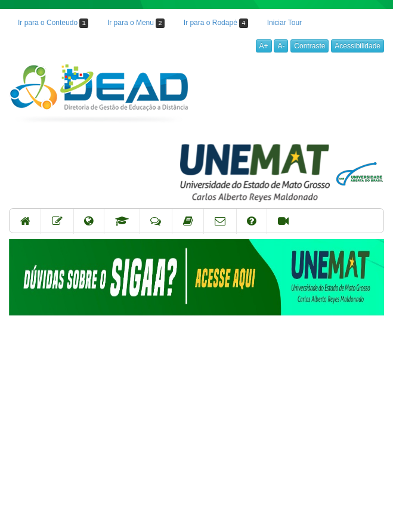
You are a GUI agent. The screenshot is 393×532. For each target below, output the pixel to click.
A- (281, 46)
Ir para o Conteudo (53, 23)
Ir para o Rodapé (216, 23)
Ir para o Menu (136, 23)
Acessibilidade (358, 46)
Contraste (310, 46)
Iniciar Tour (284, 23)
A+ (264, 46)
